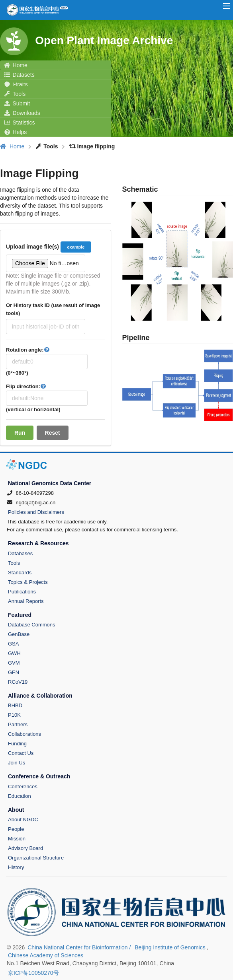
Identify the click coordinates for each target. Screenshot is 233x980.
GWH (14, 653)
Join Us (17, 763)
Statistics (20, 122)
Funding (17, 744)
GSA (13, 644)
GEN (14, 672)
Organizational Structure (36, 858)
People (16, 829)
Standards (20, 573)
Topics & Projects (28, 582)
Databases (20, 553)
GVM (14, 663)
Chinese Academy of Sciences (46, 955)
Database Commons (32, 625)
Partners (18, 724)
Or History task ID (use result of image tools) (53, 309)
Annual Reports (26, 601)
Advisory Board (25, 848)
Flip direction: (27, 386)
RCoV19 (18, 682)
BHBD (15, 705)
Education (20, 796)
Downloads (22, 113)
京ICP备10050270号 (33, 973)
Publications (22, 592)
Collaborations (24, 734)
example (76, 247)
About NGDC (23, 820)
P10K (14, 715)
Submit (17, 103)
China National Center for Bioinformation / (80, 947)
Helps (15, 132)
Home (16, 65)
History (16, 867)
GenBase (19, 634)
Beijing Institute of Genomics (170, 947)
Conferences (23, 787)
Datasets (19, 75)
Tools (15, 94)
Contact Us (21, 753)
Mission (17, 839)
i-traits (16, 84)
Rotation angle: (28, 350)
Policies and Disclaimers (36, 512)
